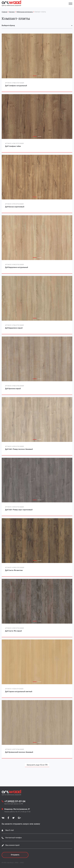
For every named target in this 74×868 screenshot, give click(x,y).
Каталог (12, 12)
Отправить (15, 855)
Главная (4, 12)
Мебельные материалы (25, 12)
